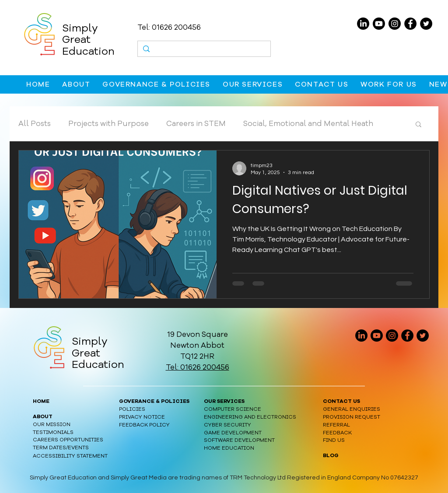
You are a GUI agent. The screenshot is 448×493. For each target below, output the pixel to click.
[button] (76, 84)
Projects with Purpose (108, 124)
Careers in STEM (196, 124)
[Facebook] (410, 24)
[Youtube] (379, 24)
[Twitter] (426, 24)
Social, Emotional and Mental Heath (308, 124)
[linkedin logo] (361, 336)
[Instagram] (395, 24)
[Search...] (203, 50)
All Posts (35, 124)
